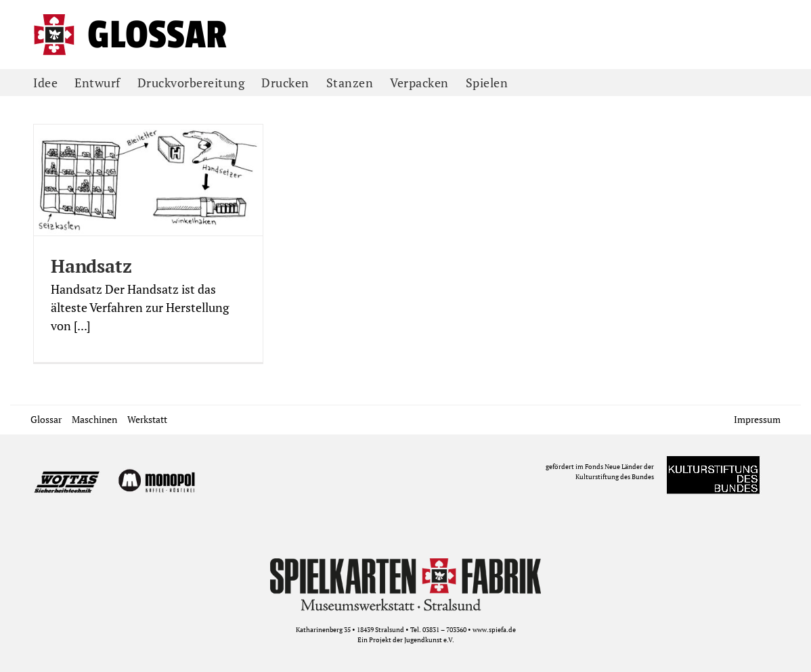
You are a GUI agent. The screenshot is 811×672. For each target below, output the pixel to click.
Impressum (757, 419)
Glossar (46, 419)
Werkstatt (147, 419)
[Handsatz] (148, 180)
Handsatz (91, 266)
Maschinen (94, 419)
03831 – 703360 (444, 630)
